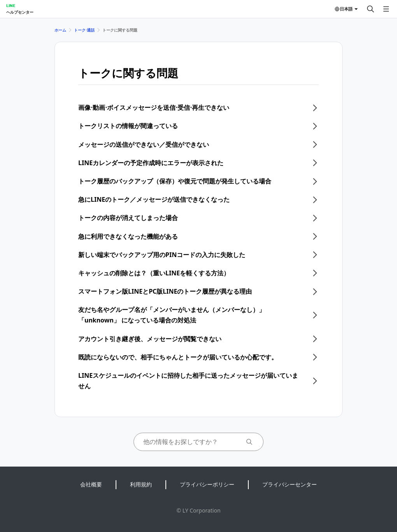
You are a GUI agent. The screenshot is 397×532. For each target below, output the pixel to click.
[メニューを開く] (386, 9)
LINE (11, 5)
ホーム (60, 30)
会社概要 (91, 484)
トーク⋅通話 (84, 30)
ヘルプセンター (20, 12)
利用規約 (141, 484)
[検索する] (371, 9)
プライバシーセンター (290, 484)
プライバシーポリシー (207, 484)
